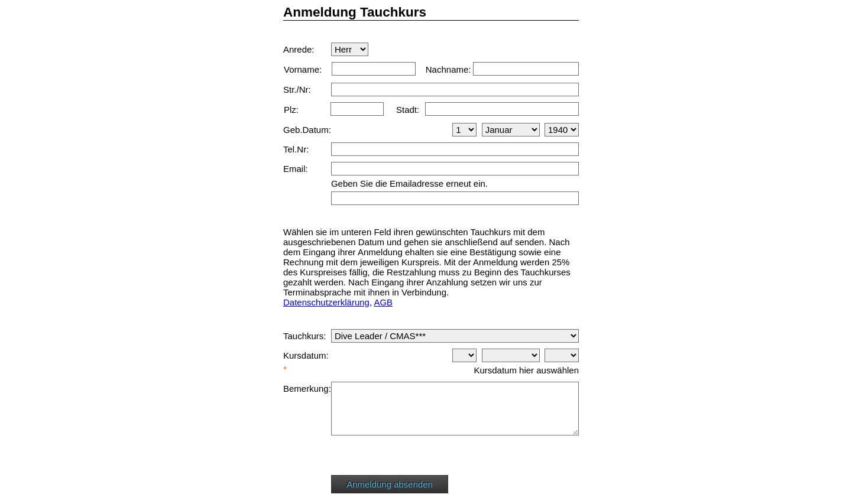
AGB (383, 302)
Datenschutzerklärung (326, 302)
